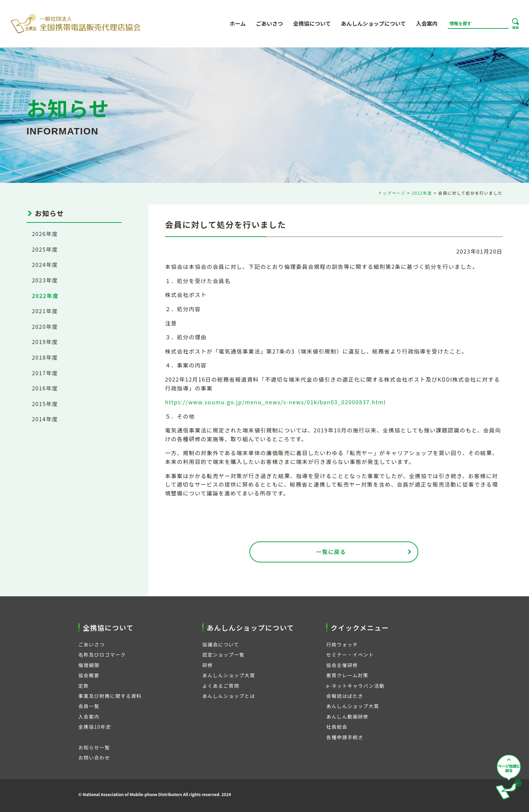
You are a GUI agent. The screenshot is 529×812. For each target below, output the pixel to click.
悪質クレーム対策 (347, 675)
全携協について (312, 23)
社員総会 (337, 727)
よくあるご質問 (221, 686)
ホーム (238, 23)
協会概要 (89, 675)
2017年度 (45, 373)
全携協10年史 (95, 727)
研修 (208, 665)
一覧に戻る (331, 552)
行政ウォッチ (342, 644)
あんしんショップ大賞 (229, 675)
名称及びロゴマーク (102, 655)
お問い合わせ (94, 757)
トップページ (392, 193)
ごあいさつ (269, 23)
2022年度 (422, 193)
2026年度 (45, 234)
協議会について (221, 644)
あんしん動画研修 (347, 717)
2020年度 (45, 326)
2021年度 (45, 311)
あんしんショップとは (229, 696)
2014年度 (45, 419)
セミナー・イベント (350, 655)
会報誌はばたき (345, 696)
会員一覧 (89, 706)
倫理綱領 (89, 665)
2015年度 (45, 404)
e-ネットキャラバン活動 (356, 686)
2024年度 (45, 264)
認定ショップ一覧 (224, 655)
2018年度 (45, 357)
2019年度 (45, 342)
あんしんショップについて (373, 23)
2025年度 (45, 249)
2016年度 (45, 388)
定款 (84, 686)
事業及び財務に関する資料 (110, 696)
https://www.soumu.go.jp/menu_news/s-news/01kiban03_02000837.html (275, 402)
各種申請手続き (345, 737)
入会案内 (427, 23)
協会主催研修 (342, 665)
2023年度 (45, 280)
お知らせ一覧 (94, 747)
